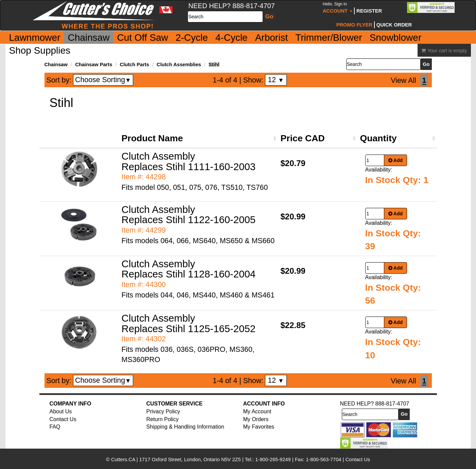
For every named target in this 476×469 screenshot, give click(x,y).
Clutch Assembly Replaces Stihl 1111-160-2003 (189, 161)
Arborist (271, 38)
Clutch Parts (135, 65)
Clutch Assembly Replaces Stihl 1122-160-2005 (189, 215)
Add (396, 160)
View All (403, 80)
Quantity (378, 138)
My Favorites (259, 427)
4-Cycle (232, 38)
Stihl (214, 65)
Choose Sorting (103, 80)
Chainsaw (89, 38)
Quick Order (394, 25)
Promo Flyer (354, 25)
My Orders (256, 419)
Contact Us (63, 419)
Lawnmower (35, 38)
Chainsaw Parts (94, 65)
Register (369, 11)
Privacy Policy (163, 411)
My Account (257, 411)
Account (338, 8)
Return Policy (163, 419)
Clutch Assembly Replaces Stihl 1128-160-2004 (189, 269)
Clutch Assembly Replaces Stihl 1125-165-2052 (189, 323)
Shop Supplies (40, 50)
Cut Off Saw (142, 38)
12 (276, 80)
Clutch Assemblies (179, 65)
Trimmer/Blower (329, 38)
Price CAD (303, 138)
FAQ (55, 427)
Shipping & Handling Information (185, 427)
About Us (61, 411)
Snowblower (396, 38)
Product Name (152, 138)
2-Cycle (192, 38)
